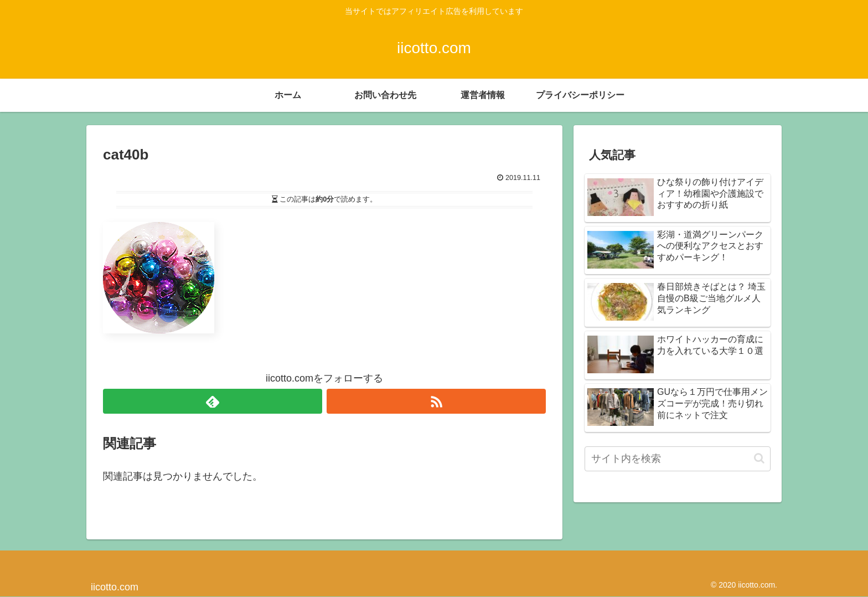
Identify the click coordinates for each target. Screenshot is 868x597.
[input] (678, 459)
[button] (759, 458)
